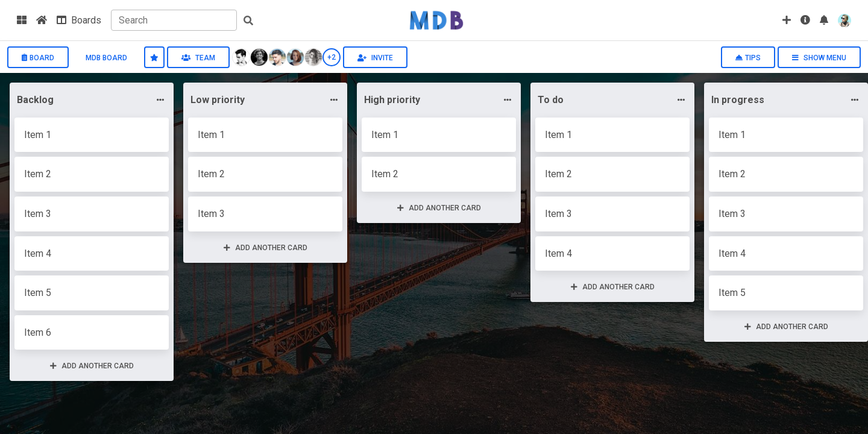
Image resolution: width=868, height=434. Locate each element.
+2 (332, 57)
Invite (375, 58)
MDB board (106, 58)
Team (198, 58)
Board (38, 58)
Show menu (819, 58)
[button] (824, 20)
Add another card (92, 366)
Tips (748, 58)
